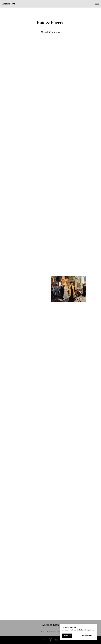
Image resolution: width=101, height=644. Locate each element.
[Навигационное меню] (97, 4)
